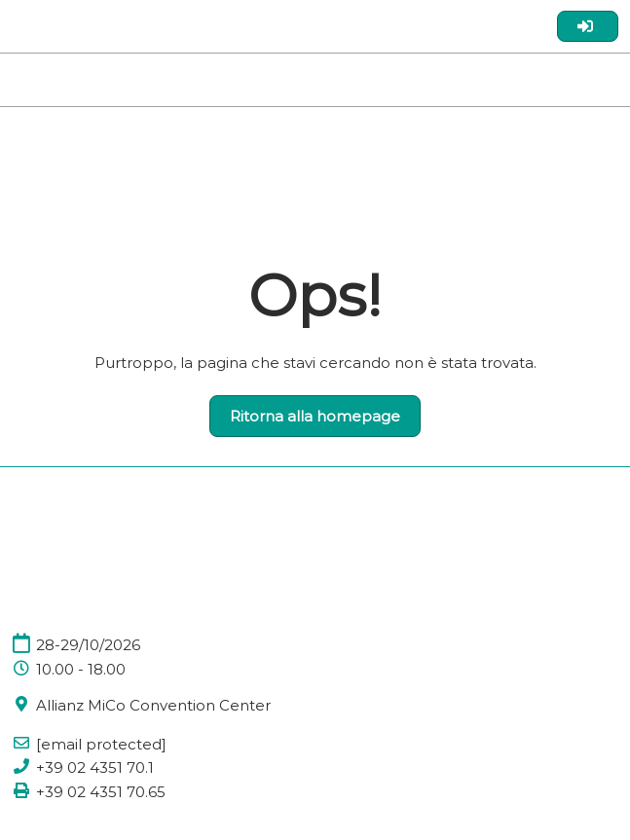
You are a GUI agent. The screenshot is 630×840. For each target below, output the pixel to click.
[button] (315, 417)
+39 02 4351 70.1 (95, 767)
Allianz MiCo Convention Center (153, 705)
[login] (588, 26)
